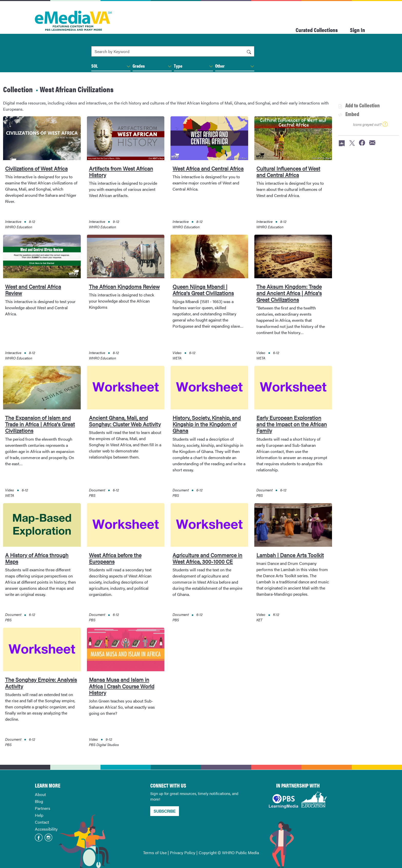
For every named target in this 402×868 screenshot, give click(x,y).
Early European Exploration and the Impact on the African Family (292, 424)
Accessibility (46, 829)
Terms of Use (155, 852)
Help (39, 815)
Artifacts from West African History (121, 172)
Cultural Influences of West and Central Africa (288, 172)
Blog (39, 801)
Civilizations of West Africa (36, 168)
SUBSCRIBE (165, 811)
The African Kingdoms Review (124, 286)
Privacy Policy (183, 852)
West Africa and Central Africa (208, 168)
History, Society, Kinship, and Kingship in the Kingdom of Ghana (207, 424)
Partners (43, 808)
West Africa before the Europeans (115, 558)
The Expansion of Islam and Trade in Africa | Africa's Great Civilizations (40, 424)
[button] (128, 66)
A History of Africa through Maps (37, 558)
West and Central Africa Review (33, 290)
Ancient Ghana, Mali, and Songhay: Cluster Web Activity (125, 421)
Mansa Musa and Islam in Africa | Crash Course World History (122, 686)
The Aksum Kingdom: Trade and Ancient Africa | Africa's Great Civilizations (289, 293)
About (40, 794)
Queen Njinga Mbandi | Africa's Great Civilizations (203, 290)
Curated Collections (317, 30)
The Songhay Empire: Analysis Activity (41, 683)
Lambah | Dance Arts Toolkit (290, 555)
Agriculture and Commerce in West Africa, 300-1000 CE (207, 558)
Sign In (358, 30)
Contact (42, 822)
